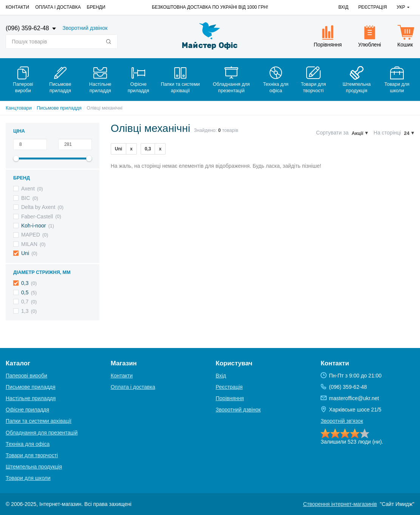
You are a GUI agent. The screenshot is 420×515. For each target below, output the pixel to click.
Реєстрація (373, 7)
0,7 (25, 302)
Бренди (96, 7)
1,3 (25, 311)
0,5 (25, 292)
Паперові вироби (26, 376)
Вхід (343, 7)
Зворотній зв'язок (342, 421)
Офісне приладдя (27, 410)
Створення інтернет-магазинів (340, 504)
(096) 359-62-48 (28, 28)
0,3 (25, 283)
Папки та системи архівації (39, 421)
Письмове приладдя (59, 108)
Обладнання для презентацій (42, 433)
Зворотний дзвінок (85, 28)
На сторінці (387, 133)
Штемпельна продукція (34, 467)
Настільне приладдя (31, 398)
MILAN (29, 244)
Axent (28, 189)
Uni (25, 253)
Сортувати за (332, 133)
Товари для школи (28, 478)
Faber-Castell (37, 217)
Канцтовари (19, 108)
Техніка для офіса (28, 444)
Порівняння (230, 398)
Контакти (17, 7)
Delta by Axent (38, 207)
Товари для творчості (32, 455)
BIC (26, 198)
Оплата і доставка (58, 7)
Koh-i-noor (33, 226)
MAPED (31, 235)
